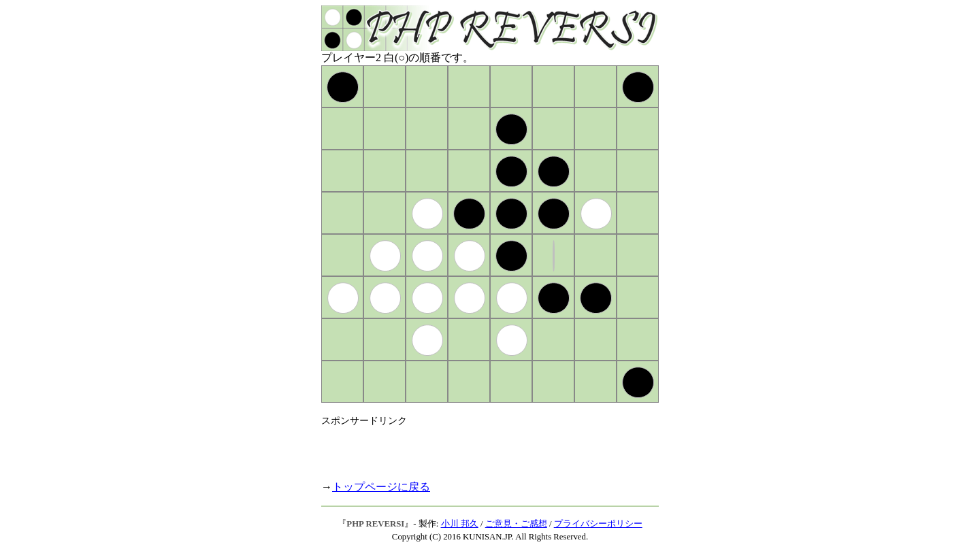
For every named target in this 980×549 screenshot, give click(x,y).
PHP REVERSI (375, 524)
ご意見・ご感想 (516, 524)
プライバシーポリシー (598, 524)
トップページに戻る (381, 487)
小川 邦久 (460, 524)
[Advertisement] (480, 448)
